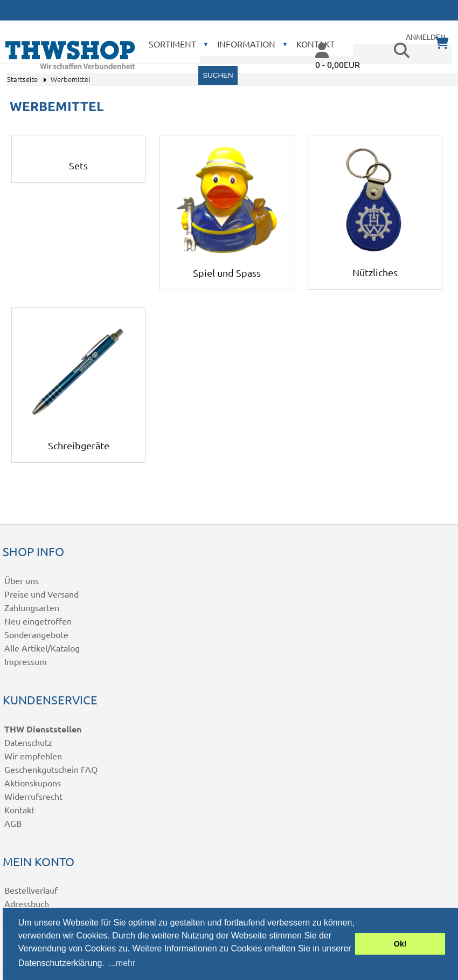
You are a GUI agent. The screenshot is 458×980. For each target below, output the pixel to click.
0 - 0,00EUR (338, 64)
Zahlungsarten (32, 607)
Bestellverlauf (31, 890)
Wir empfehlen (33, 756)
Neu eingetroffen (38, 621)
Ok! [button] (400, 944)
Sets (78, 159)
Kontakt (19, 810)
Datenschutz (28, 742)
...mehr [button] (122, 963)
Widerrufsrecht (33, 796)
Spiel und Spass (227, 267)
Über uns (22, 580)
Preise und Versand (41, 594)
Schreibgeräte (79, 439)
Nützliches (375, 266)
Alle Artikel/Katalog (42, 648)
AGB (13, 823)
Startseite (22, 79)
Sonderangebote (36, 634)
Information (246, 44)
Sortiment (172, 44)
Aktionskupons (33, 783)
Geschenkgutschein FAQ (51, 769)
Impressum (26, 661)
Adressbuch (27, 903)
